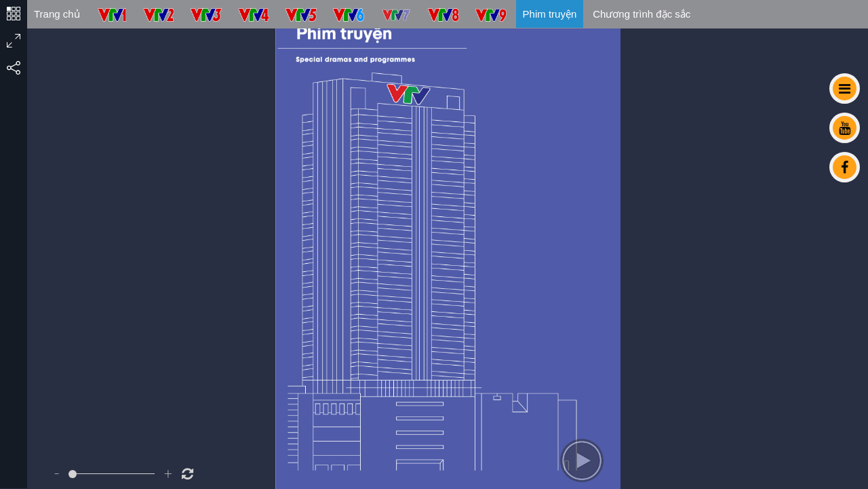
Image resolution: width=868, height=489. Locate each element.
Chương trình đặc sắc (642, 14)
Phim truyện (550, 14)
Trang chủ (57, 14)
